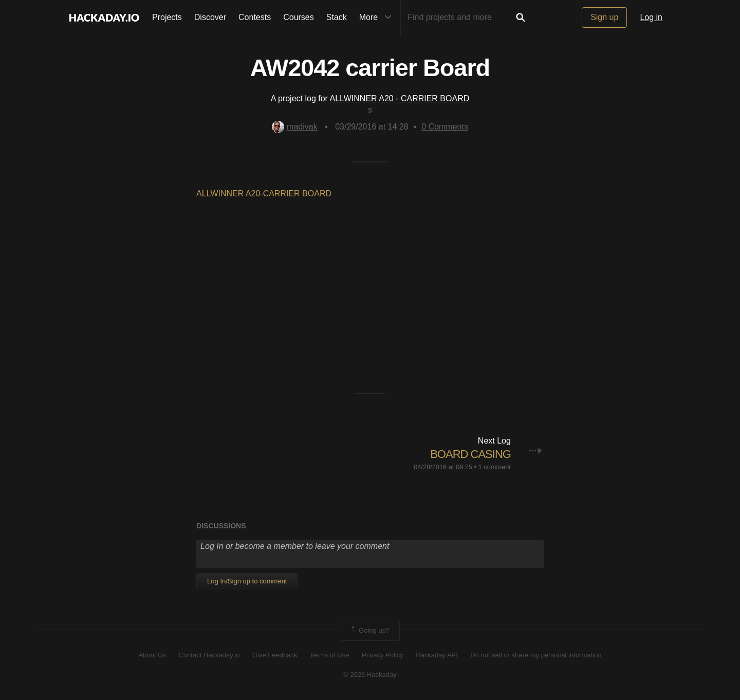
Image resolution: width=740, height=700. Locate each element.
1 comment (495, 467)
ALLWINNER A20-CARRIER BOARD (264, 194)
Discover (210, 17)
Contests (255, 17)
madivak (295, 127)
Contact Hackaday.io (209, 655)
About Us (152, 655)
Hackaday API (437, 655)
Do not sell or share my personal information (536, 655)
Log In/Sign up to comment (247, 581)
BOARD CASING (470, 454)
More (378, 17)
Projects (167, 17)
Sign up (604, 17)
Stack (337, 17)
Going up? (369, 631)
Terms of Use (330, 655)
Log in (651, 17)
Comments (445, 127)
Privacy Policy (383, 655)
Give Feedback (275, 655)
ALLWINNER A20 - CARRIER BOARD (399, 98)
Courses (299, 17)
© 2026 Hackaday (370, 675)
